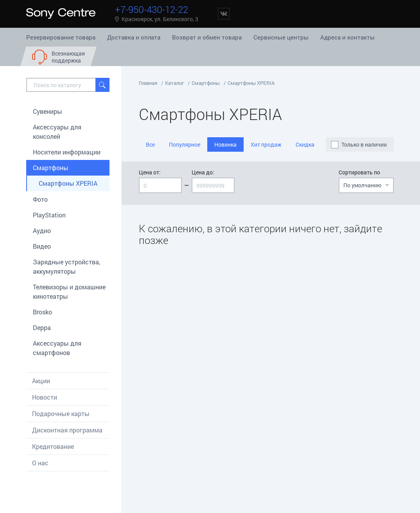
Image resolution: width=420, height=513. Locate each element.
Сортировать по (359, 172)
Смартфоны (51, 168)
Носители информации (67, 152)
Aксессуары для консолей (57, 132)
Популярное (185, 144)
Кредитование (53, 446)
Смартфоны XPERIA (68, 183)
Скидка (305, 144)
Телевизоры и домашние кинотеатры (69, 291)
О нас (40, 463)
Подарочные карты (61, 413)
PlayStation (49, 215)
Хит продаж (266, 144)
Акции (41, 381)
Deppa (42, 327)
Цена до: (203, 172)
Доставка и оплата (134, 37)
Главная (148, 83)
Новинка (225, 144)
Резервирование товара (61, 37)
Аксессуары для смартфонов (57, 348)
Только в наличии (364, 144)
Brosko (42, 312)
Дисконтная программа (67, 430)
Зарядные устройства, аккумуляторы (66, 266)
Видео (42, 246)
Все (150, 144)
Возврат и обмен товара (207, 37)
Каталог (174, 83)
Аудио (42, 230)
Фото (40, 199)
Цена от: (150, 172)
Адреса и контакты (347, 37)
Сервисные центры (281, 37)
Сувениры (48, 111)
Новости (45, 397)
